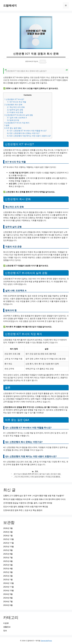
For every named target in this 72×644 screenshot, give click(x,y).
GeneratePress (46, 641)
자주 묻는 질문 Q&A (13, 128)
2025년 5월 (8, 565)
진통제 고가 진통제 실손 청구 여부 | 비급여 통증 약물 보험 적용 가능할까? (34, 496)
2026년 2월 (8, 532)
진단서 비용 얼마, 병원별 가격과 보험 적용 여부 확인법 (26, 507)
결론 (7, 125)
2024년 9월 (8, 594)
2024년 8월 (8, 598)
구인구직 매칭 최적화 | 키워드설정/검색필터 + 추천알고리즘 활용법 (37, 476)
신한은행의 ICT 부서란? (14, 99)
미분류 (6, 623)
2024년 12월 (8, 583)
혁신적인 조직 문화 (16, 107)
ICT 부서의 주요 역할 (17, 102)
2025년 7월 (8, 557)
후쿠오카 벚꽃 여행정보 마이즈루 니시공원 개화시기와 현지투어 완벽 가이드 (34, 499)
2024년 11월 (8, 587)
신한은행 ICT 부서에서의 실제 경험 (19, 115)
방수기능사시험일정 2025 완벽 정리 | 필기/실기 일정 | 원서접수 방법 (37, 474)
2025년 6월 (8, 561)
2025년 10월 (8, 546)
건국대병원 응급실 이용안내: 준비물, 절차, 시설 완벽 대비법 (28, 503)
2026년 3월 (8, 528)
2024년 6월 (8, 605)
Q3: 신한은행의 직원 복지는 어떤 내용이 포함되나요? (29, 136)
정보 (36, 471)
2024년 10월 (8, 590)
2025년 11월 (8, 543)
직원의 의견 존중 (15, 112)
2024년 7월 (8, 601)
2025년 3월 (8, 572)
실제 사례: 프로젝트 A (17, 118)
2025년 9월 (8, 550)
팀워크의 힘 (13, 120)
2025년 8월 (8, 554)
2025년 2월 (8, 576)
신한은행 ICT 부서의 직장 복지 (17, 123)
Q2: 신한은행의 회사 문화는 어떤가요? (23, 133)
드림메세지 (10, 5)
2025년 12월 (8, 539)
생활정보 (7, 627)
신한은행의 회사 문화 (13, 105)
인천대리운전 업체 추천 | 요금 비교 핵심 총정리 (23, 510)
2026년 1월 (8, 535)
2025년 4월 (8, 568)
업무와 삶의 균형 (15, 110)
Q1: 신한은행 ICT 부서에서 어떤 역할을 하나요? (27, 131)
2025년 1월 (8, 579)
